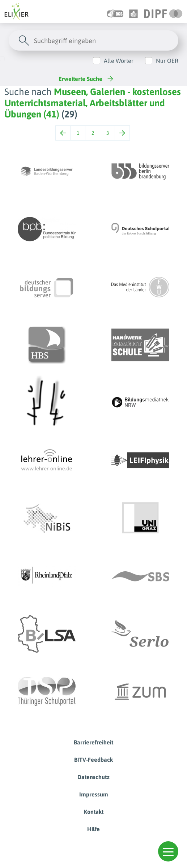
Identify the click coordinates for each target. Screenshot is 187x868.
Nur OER (167, 61)
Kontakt (94, 812)
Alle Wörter (119, 61)
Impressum (94, 794)
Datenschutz (93, 777)
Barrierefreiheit (93, 742)
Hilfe (93, 829)
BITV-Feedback (93, 760)
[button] (168, 851)
